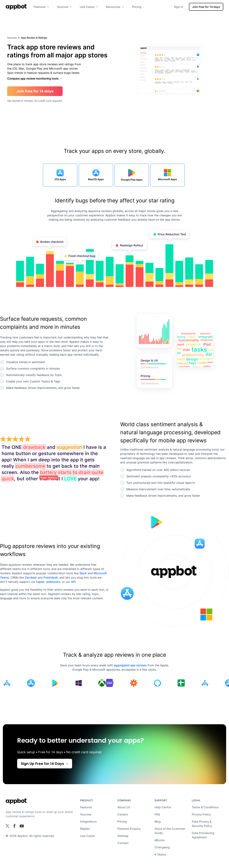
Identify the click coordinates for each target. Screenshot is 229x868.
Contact (123, 843)
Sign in (179, 7)
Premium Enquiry (129, 829)
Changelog (162, 847)
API (73, 582)
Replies (85, 829)
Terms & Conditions (205, 807)
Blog (158, 822)
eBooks (160, 840)
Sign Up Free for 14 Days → (45, 764)
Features (86, 807)
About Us (124, 807)
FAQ (157, 814)
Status (160, 854)
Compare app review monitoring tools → (35, 78)
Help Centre (163, 807)
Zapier (40, 582)
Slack (83, 573)
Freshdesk (51, 577)
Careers (123, 814)
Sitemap (123, 836)
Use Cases (87, 836)
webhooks (53, 582)
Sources (12, 38)
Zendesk (31, 577)
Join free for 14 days (206, 7)
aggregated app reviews (130, 665)
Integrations (88, 822)
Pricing (137, 7)
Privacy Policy (201, 814)
